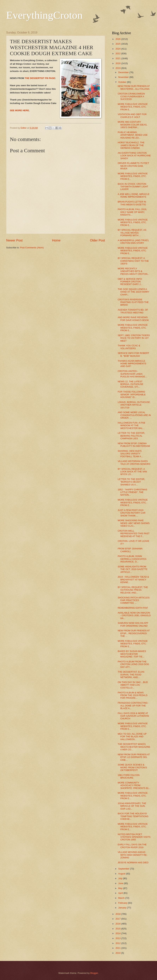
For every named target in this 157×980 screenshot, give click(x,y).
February (123, 903)
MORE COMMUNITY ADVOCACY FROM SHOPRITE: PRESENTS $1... (134, 785)
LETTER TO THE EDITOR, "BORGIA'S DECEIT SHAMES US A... (131, 482)
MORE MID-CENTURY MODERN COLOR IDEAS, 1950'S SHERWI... (132, 125)
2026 (118, 39)
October (123, 82)
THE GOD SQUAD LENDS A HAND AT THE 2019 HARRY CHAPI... (133, 292)
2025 (118, 44)
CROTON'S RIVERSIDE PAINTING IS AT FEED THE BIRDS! (133, 302)
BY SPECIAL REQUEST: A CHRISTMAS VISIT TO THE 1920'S (133, 261)
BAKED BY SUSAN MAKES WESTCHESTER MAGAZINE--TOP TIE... (132, 654)
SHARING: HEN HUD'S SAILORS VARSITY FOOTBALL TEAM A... (130, 454)
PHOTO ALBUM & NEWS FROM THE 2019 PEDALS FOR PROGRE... (133, 695)
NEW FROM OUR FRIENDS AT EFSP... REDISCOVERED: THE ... (134, 633)
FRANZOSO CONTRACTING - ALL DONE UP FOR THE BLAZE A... (133, 706)
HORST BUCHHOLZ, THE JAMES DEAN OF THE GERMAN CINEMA (131, 145)
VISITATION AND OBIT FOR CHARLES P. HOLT (132, 116)
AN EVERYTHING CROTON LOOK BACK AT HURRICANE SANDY (134, 156)
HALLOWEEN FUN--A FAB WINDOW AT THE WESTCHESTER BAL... (131, 425)
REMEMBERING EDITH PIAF (133, 608)
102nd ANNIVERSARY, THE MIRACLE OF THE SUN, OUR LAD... (132, 806)
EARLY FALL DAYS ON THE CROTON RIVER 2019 (132, 846)
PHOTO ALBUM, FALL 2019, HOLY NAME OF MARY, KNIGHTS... (132, 212)
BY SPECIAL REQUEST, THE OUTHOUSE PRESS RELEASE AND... (133, 590)
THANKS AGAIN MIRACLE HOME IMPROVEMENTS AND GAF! (132, 364)
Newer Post (14, 240)
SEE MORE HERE (19, 110)
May (121, 888)
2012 (118, 943)
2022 (118, 53)
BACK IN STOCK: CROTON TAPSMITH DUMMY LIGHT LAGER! (133, 187)
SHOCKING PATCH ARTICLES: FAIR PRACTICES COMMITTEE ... (134, 600)
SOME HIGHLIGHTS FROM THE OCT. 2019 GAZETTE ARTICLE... (133, 569)
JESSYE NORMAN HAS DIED (133, 863)
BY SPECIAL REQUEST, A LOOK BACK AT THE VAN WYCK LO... (132, 472)
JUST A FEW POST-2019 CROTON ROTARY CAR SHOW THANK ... (132, 513)
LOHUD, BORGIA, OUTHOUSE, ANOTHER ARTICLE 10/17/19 (134, 405)
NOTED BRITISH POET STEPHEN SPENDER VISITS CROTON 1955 (134, 837)
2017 (118, 919)
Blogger (94, 973)
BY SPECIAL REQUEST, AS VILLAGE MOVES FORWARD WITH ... (132, 233)
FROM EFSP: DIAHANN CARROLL (130, 550)
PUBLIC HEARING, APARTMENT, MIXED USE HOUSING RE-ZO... (133, 135)
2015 (118, 929)
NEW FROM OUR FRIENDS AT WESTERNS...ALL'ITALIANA (134, 87)
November (124, 77)
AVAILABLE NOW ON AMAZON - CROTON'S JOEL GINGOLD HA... (134, 615)
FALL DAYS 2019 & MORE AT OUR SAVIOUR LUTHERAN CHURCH (133, 716)
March (122, 898)
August (122, 874)
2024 (118, 49)
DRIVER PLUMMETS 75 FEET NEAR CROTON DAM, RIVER (133, 166)
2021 (118, 58)
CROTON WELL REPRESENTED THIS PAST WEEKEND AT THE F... (134, 534)
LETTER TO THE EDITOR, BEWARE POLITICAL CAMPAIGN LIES (131, 436)
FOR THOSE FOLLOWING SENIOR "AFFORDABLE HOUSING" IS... (132, 394)
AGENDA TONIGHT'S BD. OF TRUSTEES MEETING (133, 311)
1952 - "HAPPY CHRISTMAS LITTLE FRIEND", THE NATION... (132, 492)
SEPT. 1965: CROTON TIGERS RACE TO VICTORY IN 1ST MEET (134, 338)
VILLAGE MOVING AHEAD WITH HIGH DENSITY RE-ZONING (133, 855)
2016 (118, 924)
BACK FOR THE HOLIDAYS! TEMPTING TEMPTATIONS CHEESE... (133, 816)
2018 (118, 914)
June (121, 883)
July (120, 878)
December (124, 72)
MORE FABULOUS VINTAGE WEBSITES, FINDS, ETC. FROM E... (133, 107)
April (121, 893)
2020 (118, 63)
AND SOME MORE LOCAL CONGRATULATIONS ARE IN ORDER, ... (134, 415)
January (123, 908)
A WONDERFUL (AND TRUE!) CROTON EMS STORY (133, 242)
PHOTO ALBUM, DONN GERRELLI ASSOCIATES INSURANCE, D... (132, 559)
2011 (118, 948)
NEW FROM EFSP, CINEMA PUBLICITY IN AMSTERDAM (134, 445)
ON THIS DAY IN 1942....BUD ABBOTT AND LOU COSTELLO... (133, 685)
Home (56, 240)
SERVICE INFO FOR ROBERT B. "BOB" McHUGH (133, 354)
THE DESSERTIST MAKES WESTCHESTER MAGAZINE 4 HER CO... (134, 747)
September (124, 869)
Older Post (97, 240)
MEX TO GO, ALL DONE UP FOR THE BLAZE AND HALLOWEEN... (132, 737)
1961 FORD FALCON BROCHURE (129, 776)
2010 (118, 953)
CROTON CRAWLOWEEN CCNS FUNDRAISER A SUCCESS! (131, 96)
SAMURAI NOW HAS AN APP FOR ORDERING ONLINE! (133, 624)
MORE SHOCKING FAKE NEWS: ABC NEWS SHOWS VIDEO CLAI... (134, 523)
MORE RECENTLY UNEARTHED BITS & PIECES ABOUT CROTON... (133, 271)
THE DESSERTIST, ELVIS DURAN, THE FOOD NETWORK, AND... (131, 675)
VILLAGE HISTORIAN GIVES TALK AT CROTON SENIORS (134, 463)
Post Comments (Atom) (32, 248)
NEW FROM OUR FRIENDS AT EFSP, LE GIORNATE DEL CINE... (134, 757)
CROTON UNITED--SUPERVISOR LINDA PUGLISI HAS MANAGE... (132, 374)
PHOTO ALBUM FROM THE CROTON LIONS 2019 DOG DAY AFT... (133, 664)
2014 (118, 933)
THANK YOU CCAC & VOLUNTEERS (129, 347)
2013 (118, 938)
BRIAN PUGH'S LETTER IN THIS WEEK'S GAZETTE (132, 203)
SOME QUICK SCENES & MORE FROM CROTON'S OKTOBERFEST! (132, 767)
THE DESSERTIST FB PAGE (40, 78)
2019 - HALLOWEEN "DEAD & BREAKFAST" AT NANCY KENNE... (133, 580)
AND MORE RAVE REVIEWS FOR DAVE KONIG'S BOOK (133, 319)
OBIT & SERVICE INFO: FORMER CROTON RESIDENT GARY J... (130, 282)
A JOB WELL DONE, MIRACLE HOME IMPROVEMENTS (134, 195)
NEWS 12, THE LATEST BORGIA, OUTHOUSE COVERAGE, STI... (130, 384)
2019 (118, 68)
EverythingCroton (44, 15)
